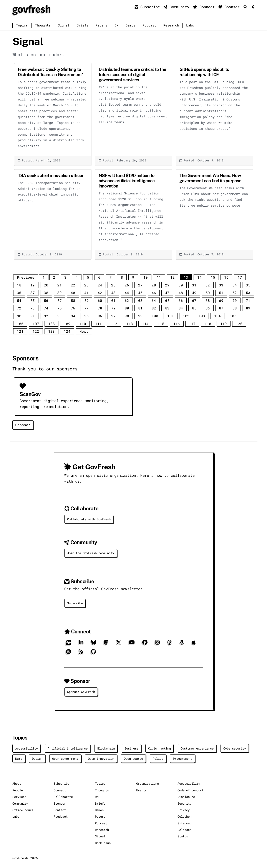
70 (235, 300)
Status (183, 836)
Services (19, 797)
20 (46, 285)
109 (67, 324)
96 (100, 316)
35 (248, 285)
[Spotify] (69, 653)
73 (33, 308)
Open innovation (101, 759)
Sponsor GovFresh (81, 692)
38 (46, 293)
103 (202, 316)
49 (194, 293)
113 (130, 324)
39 (60, 293)
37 (33, 293)
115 (161, 324)
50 (208, 293)
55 (33, 300)
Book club (103, 843)
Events (141, 790)
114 (145, 324)
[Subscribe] (69, 644)
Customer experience (197, 748)
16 (226, 277)
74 (46, 308)
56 (46, 300)
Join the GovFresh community (91, 553)
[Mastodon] (106, 644)
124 (67, 331)
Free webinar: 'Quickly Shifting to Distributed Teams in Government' (50, 72)
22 (73, 285)
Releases (184, 830)
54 (19, 300)
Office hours (23, 810)
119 (224, 324)
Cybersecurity (235, 748)
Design (37, 759)
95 (86, 316)
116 (177, 324)
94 (73, 316)
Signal (64, 25)
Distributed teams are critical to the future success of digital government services (132, 75)
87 (221, 308)
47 (167, 293)
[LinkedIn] (81, 644)
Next (84, 331)
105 (233, 316)
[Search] (246, 7)
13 (186, 277)
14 (199, 277)
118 (208, 324)
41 (86, 293)
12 (172, 277)
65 (167, 300)
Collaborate (63, 797)
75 (60, 308)
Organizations (148, 783)
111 (98, 324)
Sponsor (230, 7)
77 (86, 308)
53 (248, 293)
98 (127, 316)
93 (60, 316)
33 (221, 285)
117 (192, 324)
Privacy (184, 810)
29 (167, 285)
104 (217, 316)
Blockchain (106, 748)
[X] (119, 644)
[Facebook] (145, 644)
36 (19, 293)
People (18, 790)
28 (154, 285)
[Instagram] (157, 644)
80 (127, 308)
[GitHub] (93, 653)
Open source (133, 759)
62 (127, 300)
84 (181, 308)
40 (73, 293)
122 (36, 331)
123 (51, 331)
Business (131, 748)
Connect (205, 7)
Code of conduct (191, 790)
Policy (158, 759)
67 (194, 300)
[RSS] (81, 653)
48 (181, 293)
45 (140, 293)
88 (235, 308)
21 (60, 285)
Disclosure (186, 797)
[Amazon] (182, 644)
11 (159, 277)
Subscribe (148, 7)
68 (208, 300)
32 (208, 285)
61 (113, 300)
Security (184, 803)
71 (248, 300)
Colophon (184, 816)
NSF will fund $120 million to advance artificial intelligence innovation (127, 181)
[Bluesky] (94, 644)
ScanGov (30, 394)
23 (86, 285)
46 (154, 293)
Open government (65, 759)
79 (113, 308)
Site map (184, 823)
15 (213, 277)
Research (171, 25)
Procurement (182, 759)
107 (36, 324)
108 (51, 324)
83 (167, 308)
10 (146, 277)
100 (155, 316)
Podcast (149, 25)
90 (19, 316)
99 (140, 316)
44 (127, 293)
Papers (101, 25)
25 (113, 285)
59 (86, 300)
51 (221, 293)
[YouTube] (132, 644)
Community (178, 7)
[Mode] (253, 7)
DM (116, 25)
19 (33, 285)
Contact (60, 810)
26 (127, 285)
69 (221, 300)
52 (235, 293)
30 (181, 285)
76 (73, 308)
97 (113, 316)
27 (140, 285)
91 (33, 316)
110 (83, 324)
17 (240, 277)
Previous (26, 277)
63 (140, 300)
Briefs (83, 25)
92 (46, 316)
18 (19, 285)
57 (60, 300)
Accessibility (27, 748)
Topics (22, 25)
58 (73, 300)
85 (194, 308)
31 (194, 285)
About (17, 783)
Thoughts (43, 25)
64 (154, 300)
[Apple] (194, 644)
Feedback (61, 816)
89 (248, 308)
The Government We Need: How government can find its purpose (211, 178)
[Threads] (170, 644)
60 (100, 300)
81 (140, 308)
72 (19, 308)
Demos (130, 25)
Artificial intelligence (68, 748)
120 (239, 324)
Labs (190, 25)
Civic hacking (159, 748)
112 (114, 324)
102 (186, 316)
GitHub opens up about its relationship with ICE (204, 72)
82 (154, 308)
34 (235, 285)
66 (181, 300)
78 (100, 308)
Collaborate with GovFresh (89, 519)
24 (100, 285)
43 (113, 293)
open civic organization (111, 475)
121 (20, 331)
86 (208, 308)
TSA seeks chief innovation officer (51, 176)
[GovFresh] (31, 9)
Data (19, 759)
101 (171, 316)
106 (20, 324)
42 (100, 293)
